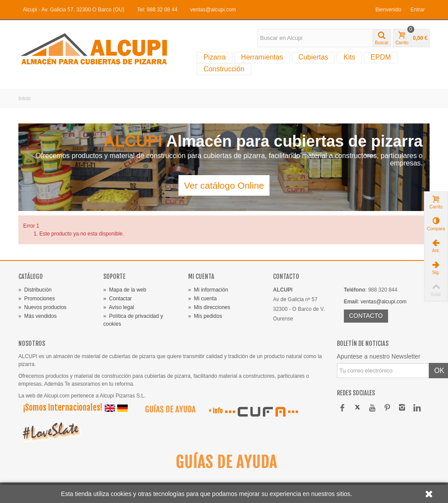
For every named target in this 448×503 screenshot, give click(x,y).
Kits (349, 57)
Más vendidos (37, 316)
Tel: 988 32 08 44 (157, 10)
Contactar (117, 299)
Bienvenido (388, 10)
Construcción (224, 69)
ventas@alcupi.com (213, 10)
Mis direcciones (209, 307)
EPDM (381, 57)
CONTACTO (366, 316)
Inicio (24, 98)
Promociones (37, 299)
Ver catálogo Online (224, 185)
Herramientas (262, 57)
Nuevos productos (42, 307)
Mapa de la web (125, 290)
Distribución (35, 290)
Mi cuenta (202, 299)
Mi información (208, 290)
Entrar (418, 10)
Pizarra (215, 57)
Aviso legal (119, 307)
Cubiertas (313, 57)
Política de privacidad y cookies (133, 320)
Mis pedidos (205, 316)
